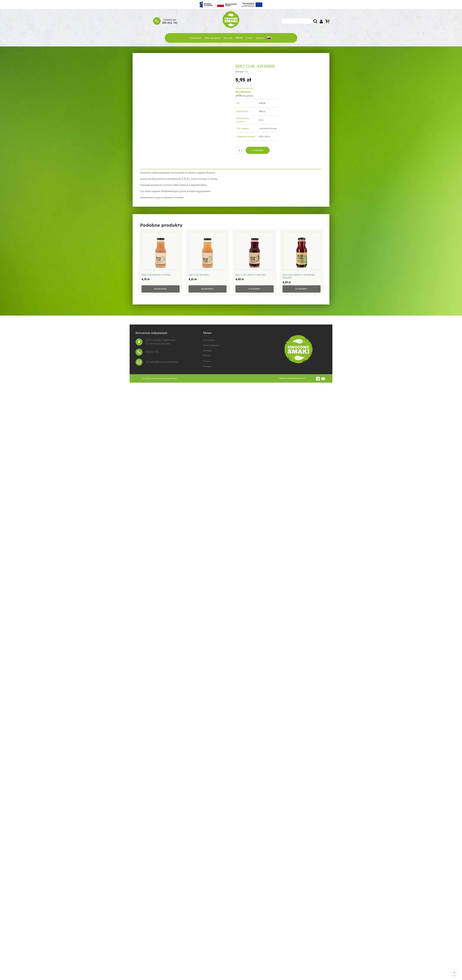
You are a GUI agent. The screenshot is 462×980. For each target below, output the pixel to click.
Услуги (249, 38)
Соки (246, 72)
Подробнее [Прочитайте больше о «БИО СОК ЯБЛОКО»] (207, 289)
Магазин (228, 38)
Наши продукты (213, 38)
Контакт (260, 38)
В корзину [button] (254, 289)
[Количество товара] (240, 150)
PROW (239, 38)
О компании (195, 38)
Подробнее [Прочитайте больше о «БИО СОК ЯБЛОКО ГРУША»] (161, 289)
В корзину (258, 150)
